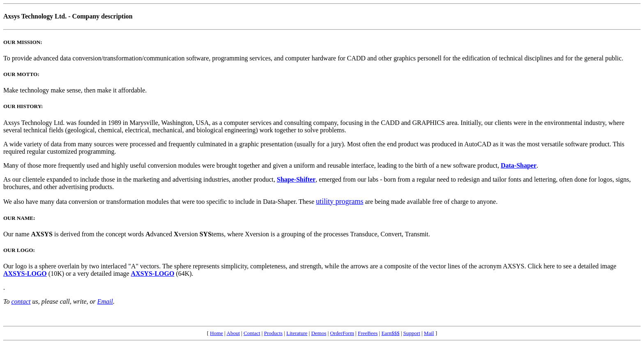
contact (21, 301)
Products (274, 333)
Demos (319, 333)
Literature (297, 333)
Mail (429, 333)
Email (105, 301)
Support (412, 333)
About (233, 333)
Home (216, 333)
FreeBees (368, 333)
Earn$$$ (391, 333)
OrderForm (342, 333)
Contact (252, 333)
